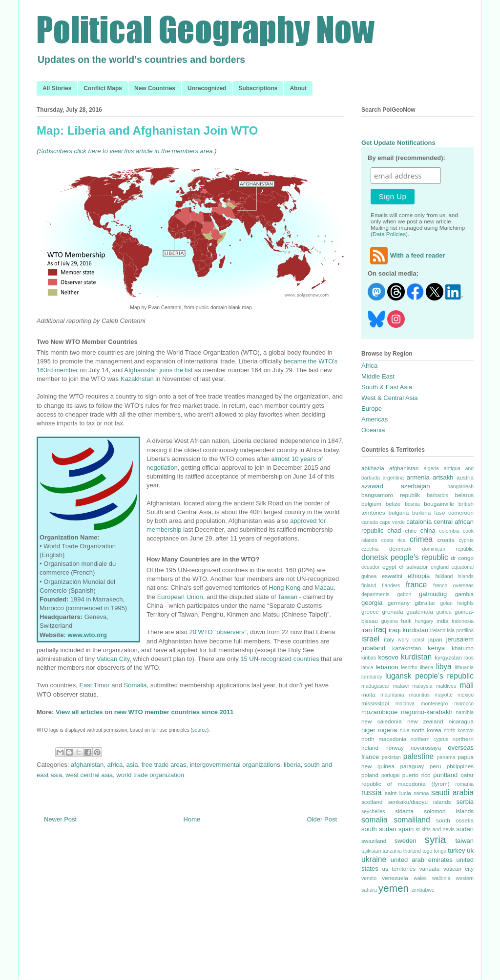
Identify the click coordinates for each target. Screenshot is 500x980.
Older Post (322, 819)
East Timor (94, 685)
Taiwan (288, 597)
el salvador (413, 567)
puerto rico (417, 775)
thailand (412, 851)
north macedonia (384, 739)
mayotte (444, 695)
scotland (372, 802)
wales (420, 878)
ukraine (374, 859)
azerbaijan (416, 486)
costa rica (394, 540)
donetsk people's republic (405, 557)
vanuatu (430, 869)
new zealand (425, 721)
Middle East (378, 376)
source (200, 730)
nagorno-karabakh (427, 712)
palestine (418, 756)
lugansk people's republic (429, 676)
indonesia (463, 621)
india (443, 621)
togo (427, 851)
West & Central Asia (389, 398)
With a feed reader (406, 255)
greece (370, 611)
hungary (424, 621)
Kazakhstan (137, 379)
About (298, 88)
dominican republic (448, 549)
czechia (370, 549)
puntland (445, 775)
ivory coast (411, 640)
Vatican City (113, 659)
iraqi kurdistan (408, 630)
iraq (380, 630)
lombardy (372, 677)
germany (399, 603)
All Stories (57, 88)
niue (405, 730)
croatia (446, 540)
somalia (375, 820)
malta (368, 694)
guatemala (420, 611)
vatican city (458, 869)
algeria (431, 469)
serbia (465, 802)
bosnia (412, 504)
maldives (446, 686)
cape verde (392, 522)
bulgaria (399, 512)
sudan (465, 829)
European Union (180, 597)
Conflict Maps (103, 88)
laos (469, 658)
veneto (369, 878)
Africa (369, 366)
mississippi (375, 703)
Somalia (135, 685)
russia (372, 792)
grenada (392, 611)
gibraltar (425, 603)
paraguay (412, 766)
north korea (427, 730)
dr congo (462, 558)
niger (368, 730)
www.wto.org (87, 635)
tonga (440, 851)
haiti (406, 621)
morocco (464, 704)
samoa (421, 793)
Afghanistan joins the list (158, 370)
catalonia (419, 522)
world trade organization (150, 775)
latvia (367, 668)
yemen (394, 888)
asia (132, 765)
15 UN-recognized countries (280, 659)
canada (370, 522)
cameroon (461, 512)
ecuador (371, 567)
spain (406, 829)
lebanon (387, 667)
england (440, 567)
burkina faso (428, 512)
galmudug (433, 594)
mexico (466, 695)
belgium (371, 504)
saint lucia (398, 793)
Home (192, 819)
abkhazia (373, 468)
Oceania (373, 430)
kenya (436, 648)
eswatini (392, 576)
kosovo (388, 657)
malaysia (422, 686)
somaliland (412, 820)
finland (369, 586)
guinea (444, 612)
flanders (391, 586)
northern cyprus (429, 739)
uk (470, 850)
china (428, 530)
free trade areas (164, 765)
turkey (456, 850)
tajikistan (371, 851)
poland (370, 775)
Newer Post (60, 819)
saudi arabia (452, 792)
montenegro (434, 704)
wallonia (441, 878)
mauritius (419, 695)
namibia (465, 712)
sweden (406, 841)
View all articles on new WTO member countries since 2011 (145, 712)
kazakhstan (406, 648)
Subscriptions (258, 88)
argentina (393, 478)
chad (394, 530)
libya (444, 667)
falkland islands (454, 576)
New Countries (155, 88)
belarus (464, 495)
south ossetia (455, 820)
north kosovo (459, 730)
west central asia (89, 775)
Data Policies (389, 234)
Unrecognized (207, 88)
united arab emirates (422, 860)
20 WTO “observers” (218, 632)
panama (446, 757)
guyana (390, 621)
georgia (372, 603)
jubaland (373, 648)
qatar (467, 775)
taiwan (464, 841)
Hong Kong (284, 588)
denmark (400, 549)
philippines (460, 766)
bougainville (439, 504)
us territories (399, 869)
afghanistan (87, 765)
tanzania (392, 851)
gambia (464, 594)
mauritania (392, 695)
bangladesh (460, 487)
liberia (292, 765)
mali (467, 685)
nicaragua (461, 721)
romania (464, 784)
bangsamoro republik (391, 495)
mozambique (379, 712)
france (416, 585)
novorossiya (426, 748)
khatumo (463, 648)
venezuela (395, 878)
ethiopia (419, 576)
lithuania (464, 668)
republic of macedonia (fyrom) (406, 784)
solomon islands (449, 811)
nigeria (387, 730)
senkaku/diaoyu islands (420, 802)
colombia (449, 531)
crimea (421, 539)
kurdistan (416, 657)
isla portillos (460, 630)
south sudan (379, 829)
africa (115, 765)
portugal (391, 775)
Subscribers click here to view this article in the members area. (126, 151)
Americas (375, 419)
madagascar (375, 686)
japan (435, 639)
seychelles (373, 811)
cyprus (466, 540)
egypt (389, 567)
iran (367, 630)
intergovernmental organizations (235, 765)
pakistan (391, 757)
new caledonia (382, 721)
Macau (324, 588)
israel (370, 639)
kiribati (369, 658)
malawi (401, 686)
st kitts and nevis (435, 830)
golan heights (457, 603)
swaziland (374, 841)
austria (465, 477)
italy (389, 639)
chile (411, 530)
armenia (418, 477)
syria (435, 839)
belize (393, 504)
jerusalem (460, 639)
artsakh (443, 477)
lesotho (409, 668)
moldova (405, 704)
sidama (404, 811)
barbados (437, 495)
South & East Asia (387, 387)
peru (435, 766)
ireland (438, 630)
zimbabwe (423, 890)
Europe (372, 409)
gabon (404, 594)
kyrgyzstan (448, 657)
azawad (372, 486)
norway (395, 748)
